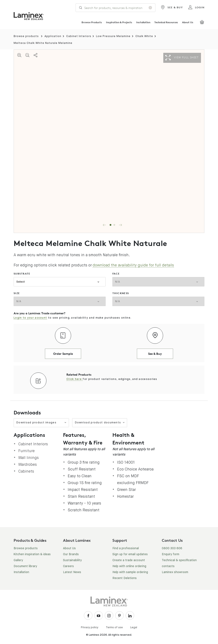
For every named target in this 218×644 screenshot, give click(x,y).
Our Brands (71, 554)
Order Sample (63, 354)
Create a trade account (129, 560)
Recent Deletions (125, 578)
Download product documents (100, 423)
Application (53, 36)
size (17, 293)
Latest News (72, 572)
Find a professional (126, 548)
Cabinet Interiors (79, 36)
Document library (25, 566)
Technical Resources (166, 22)
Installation (143, 22)
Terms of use (114, 627)
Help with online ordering (129, 566)
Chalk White (144, 36)
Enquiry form (171, 554)
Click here (75, 379)
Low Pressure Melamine (113, 36)
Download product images (42, 423)
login (196, 7)
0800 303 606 (172, 548)
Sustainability (72, 560)
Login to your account (30, 318)
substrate (22, 274)
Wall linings (29, 458)
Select (21, 282)
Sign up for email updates (130, 554)
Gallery (18, 560)
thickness (121, 293)
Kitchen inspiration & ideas (32, 554)
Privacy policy (90, 627)
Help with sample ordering (130, 572)
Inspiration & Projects (119, 22)
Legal (134, 627)
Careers (68, 566)
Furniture (27, 451)
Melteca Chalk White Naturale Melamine (43, 43)
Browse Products (92, 22)
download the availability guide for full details (133, 265)
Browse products (26, 36)
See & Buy (172, 7)
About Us (188, 22)
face (116, 274)
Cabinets (26, 471)
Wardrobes (28, 464)
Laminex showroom (175, 572)
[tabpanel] (109, 141)
